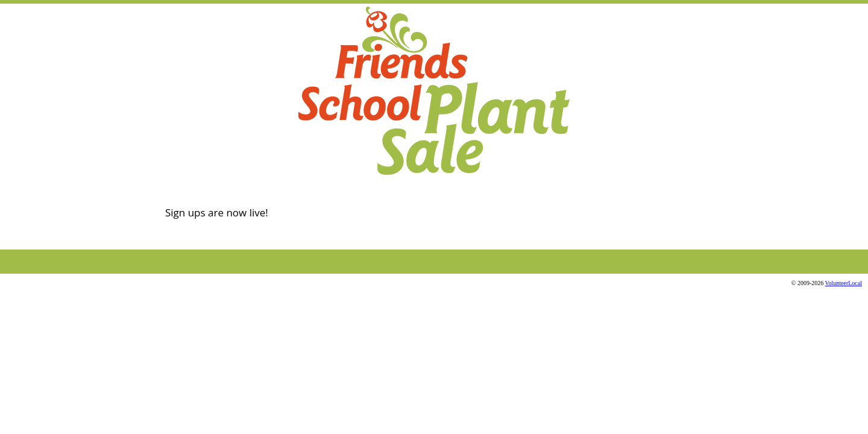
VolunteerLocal (844, 283)
